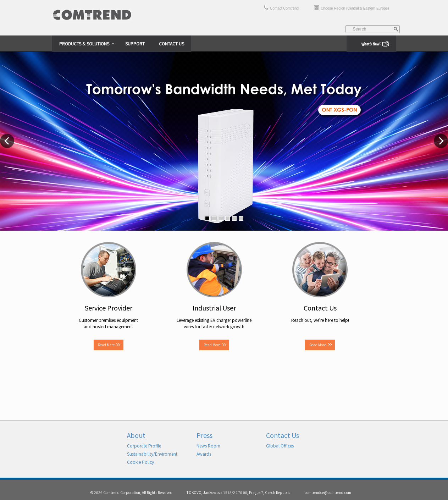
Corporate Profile (144, 446)
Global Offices (280, 446)
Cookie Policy (140, 462)
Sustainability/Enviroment (152, 454)
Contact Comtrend (284, 8)
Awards (204, 454)
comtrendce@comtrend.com (328, 492)
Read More (106, 345)
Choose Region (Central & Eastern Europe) (355, 8)
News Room (208, 446)
